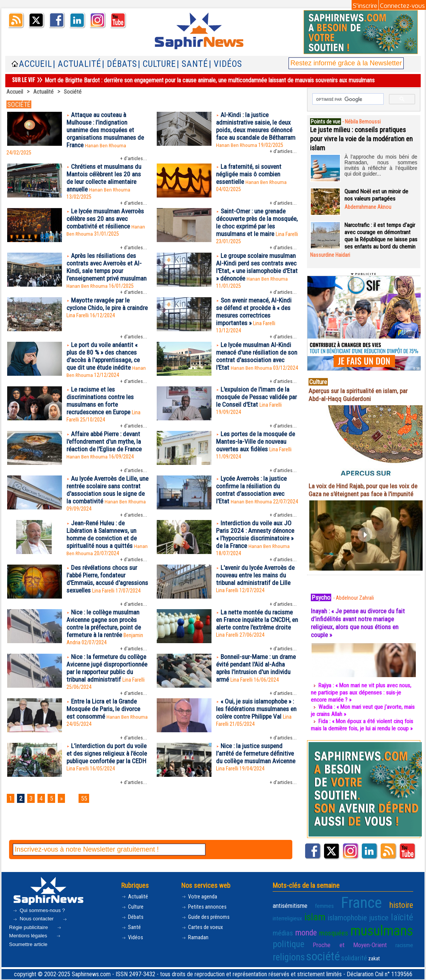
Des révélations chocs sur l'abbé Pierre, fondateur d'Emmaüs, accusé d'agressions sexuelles (105, 602)
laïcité (361, 929)
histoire (374, 918)
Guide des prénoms (208, 933)
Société (74, 92)
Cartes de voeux (204, 944)
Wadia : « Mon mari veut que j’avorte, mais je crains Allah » (358, 725)
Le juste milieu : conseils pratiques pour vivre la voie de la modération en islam (361, 138)
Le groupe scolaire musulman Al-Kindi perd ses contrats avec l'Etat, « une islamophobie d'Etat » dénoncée (254, 277)
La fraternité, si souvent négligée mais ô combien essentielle (251, 177)
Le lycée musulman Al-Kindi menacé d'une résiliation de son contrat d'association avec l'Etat (255, 373)
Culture (133, 922)
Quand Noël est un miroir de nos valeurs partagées (377, 194)
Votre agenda (201, 911)
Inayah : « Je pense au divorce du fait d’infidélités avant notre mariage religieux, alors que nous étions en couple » (361, 637)
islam (281, 928)
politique (373, 941)
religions (335, 954)
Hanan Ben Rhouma (107, 147)
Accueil (35, 64)
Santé (131, 944)
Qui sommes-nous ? (39, 924)
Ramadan (195, 955)
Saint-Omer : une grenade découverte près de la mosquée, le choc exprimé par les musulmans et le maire (257, 227)
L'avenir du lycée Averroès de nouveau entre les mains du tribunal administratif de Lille (254, 602)
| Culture (157, 64)
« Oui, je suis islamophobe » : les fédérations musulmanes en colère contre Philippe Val (256, 745)
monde (404, 929)
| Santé (192, 64)
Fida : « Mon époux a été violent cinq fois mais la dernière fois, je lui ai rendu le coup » (363, 739)
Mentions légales (36, 947)
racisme (312, 955)
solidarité (390, 955)
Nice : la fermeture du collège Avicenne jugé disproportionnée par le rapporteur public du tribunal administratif (105, 698)
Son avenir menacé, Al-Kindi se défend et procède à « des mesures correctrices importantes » (256, 327)
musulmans (329, 940)
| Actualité (77, 64)
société (364, 953)
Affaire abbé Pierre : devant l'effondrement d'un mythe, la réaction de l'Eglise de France (107, 461)
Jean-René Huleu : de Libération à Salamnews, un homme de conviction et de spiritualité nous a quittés (103, 556)
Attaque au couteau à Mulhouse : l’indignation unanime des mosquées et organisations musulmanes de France (107, 131)
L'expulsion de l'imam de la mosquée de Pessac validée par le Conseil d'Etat (254, 415)
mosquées (285, 942)
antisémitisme (288, 918)
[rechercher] (347, 99)
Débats (133, 933)
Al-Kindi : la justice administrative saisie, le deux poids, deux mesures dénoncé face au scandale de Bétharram (257, 131)
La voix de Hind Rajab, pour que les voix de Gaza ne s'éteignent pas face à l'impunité (361, 500)
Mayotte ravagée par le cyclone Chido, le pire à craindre (100, 323)
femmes (314, 919)
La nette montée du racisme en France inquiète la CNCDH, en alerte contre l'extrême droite (256, 648)
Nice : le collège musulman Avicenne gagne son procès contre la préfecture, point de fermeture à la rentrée (106, 648)
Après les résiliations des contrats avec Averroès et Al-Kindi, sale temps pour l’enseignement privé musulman (107, 277)
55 (89, 835)
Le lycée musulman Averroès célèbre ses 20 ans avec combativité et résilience (106, 227)
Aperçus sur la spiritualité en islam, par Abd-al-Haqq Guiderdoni (362, 401)
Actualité (44, 92)
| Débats (120, 64)
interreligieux (400, 919)
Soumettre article (36, 955)
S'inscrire (365, 6)
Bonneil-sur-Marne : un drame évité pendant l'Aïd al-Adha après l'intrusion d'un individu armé (255, 694)
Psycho (322, 611)
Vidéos (133, 955)
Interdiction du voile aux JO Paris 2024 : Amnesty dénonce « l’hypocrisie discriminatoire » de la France (256, 556)
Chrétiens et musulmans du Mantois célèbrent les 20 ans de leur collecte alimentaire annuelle (106, 181)
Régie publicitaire (39, 939)
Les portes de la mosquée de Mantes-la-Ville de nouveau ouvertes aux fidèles (256, 461)
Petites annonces (205, 922)
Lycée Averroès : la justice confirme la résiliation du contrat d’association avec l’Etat (254, 510)
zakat (407, 955)
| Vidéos (225, 64)
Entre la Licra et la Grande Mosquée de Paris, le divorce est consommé (106, 745)
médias (382, 929)
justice (340, 929)
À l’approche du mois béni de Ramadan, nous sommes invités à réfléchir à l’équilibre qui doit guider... (381, 164)
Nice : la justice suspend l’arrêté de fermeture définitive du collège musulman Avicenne (252, 793)
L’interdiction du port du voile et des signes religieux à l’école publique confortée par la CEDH (107, 793)
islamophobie (311, 929)
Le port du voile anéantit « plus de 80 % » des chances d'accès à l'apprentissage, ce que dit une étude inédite (106, 373)
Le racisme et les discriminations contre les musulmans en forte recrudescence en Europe (102, 419)
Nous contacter (34, 933)
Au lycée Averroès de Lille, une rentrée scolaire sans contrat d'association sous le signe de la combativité (106, 510)
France (343, 916)
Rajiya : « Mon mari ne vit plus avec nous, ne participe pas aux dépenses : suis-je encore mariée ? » (363, 707)
